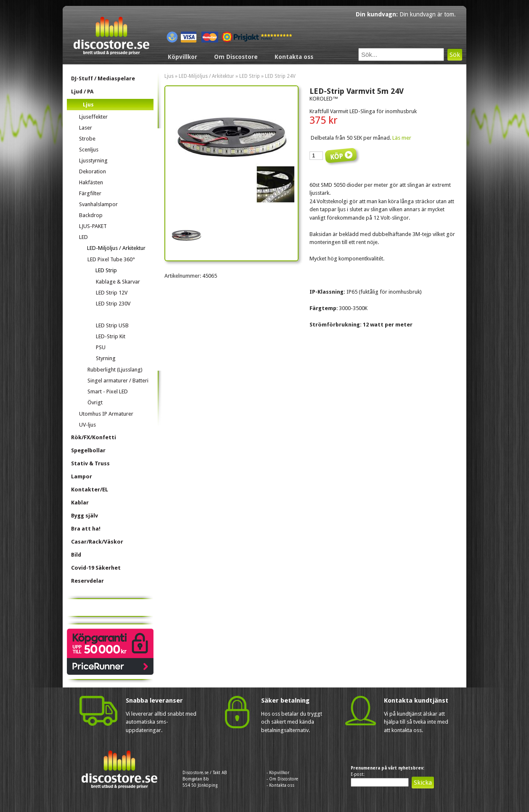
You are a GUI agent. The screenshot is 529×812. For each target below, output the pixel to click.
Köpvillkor (183, 57)
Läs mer (402, 138)
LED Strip (250, 76)
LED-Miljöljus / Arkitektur (206, 76)
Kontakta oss (294, 57)
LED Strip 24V (280, 76)
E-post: (358, 774)
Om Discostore (236, 57)
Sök (455, 55)
